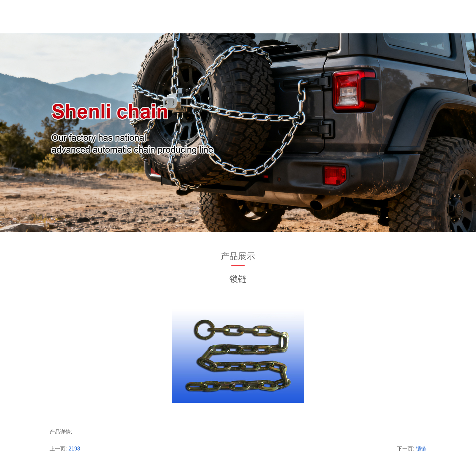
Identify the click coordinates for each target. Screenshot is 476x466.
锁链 (421, 449)
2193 (74, 449)
